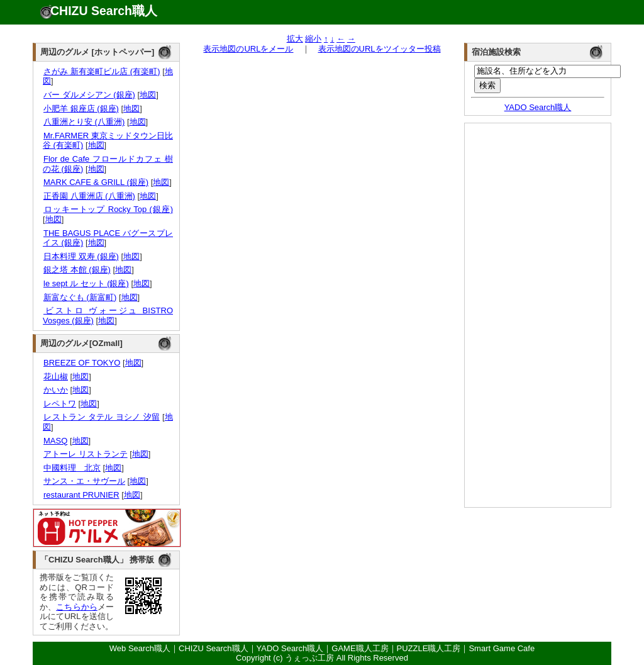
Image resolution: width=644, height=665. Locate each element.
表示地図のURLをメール (248, 49)
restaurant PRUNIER (81, 495)
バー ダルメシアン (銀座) (89, 95)
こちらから (77, 607)
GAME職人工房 (360, 648)
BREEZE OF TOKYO (81, 363)
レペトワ (59, 404)
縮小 (313, 39)
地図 (148, 95)
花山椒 (55, 377)
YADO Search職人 (538, 107)
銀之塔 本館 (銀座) (77, 270)
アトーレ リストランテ (85, 454)
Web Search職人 (140, 648)
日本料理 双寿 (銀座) (81, 256)
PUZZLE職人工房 (429, 648)
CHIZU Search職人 (104, 11)
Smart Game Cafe (502, 648)
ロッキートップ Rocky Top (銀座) (108, 209)
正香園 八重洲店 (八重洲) (89, 196)
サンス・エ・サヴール (84, 481)
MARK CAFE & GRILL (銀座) (96, 182)
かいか (55, 390)
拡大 (295, 39)
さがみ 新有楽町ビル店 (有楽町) (102, 71)
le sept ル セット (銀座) (86, 283)
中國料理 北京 (72, 468)
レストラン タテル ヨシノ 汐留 (101, 417)
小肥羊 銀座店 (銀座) (81, 109)
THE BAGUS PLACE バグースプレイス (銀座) (108, 238)
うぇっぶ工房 (309, 658)
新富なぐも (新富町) (80, 297)
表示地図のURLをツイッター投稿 (380, 49)
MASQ (55, 441)
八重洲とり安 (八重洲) (84, 122)
